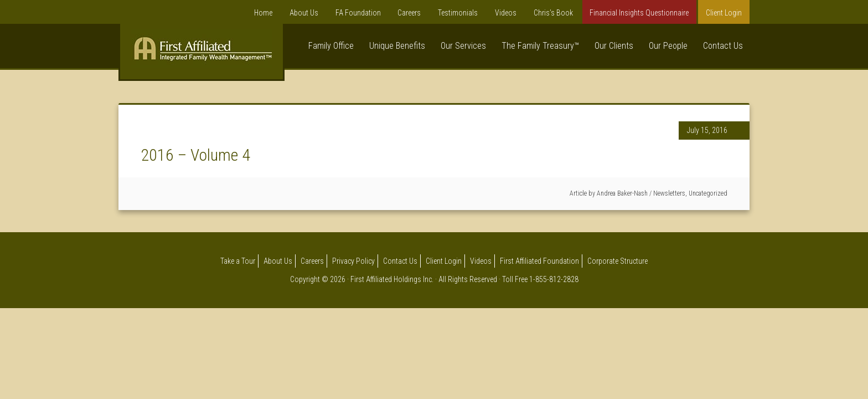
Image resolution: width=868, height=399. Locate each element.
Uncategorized (708, 193)
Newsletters (669, 193)
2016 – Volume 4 (195, 155)
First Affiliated (201, 54)
